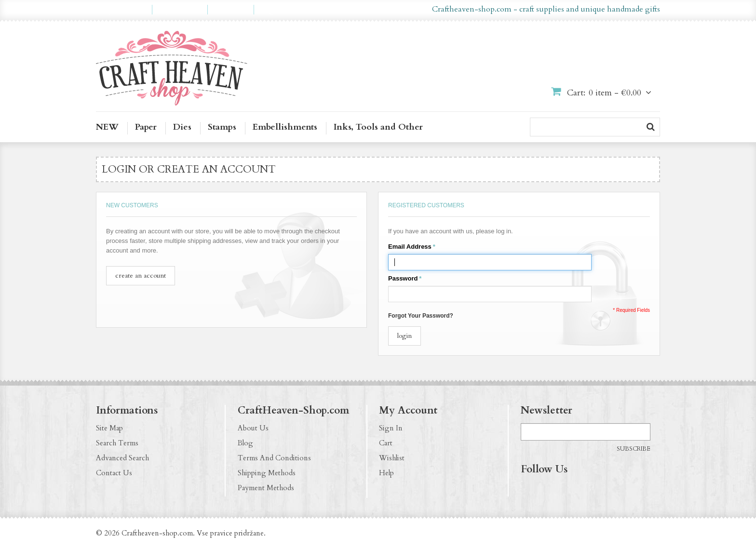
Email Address (410, 247)
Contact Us (114, 473)
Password (403, 279)
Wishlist (392, 458)
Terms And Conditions (274, 458)
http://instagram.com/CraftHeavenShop (547, 489)
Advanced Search (122, 458)
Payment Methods (266, 488)
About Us (253, 428)
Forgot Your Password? (421, 316)
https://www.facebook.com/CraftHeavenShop (528, 489)
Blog (245, 443)
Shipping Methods (267, 473)
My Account (124, 10)
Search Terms (117, 443)
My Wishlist (180, 10)
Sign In (391, 428)
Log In (272, 10)
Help (386, 473)
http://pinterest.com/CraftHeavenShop (566, 489)
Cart (386, 443)
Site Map (109, 428)
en (362, 10)
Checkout (231, 10)
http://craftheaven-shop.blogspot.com (585, 489)
